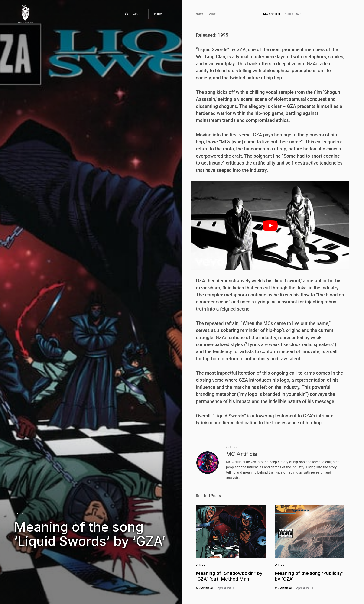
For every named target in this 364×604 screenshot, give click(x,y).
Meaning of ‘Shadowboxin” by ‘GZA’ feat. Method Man (229, 576)
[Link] (231, 531)
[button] (133, 14)
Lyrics (19, 513)
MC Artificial (242, 454)
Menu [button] (158, 14)
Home (199, 14)
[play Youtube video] (270, 226)
